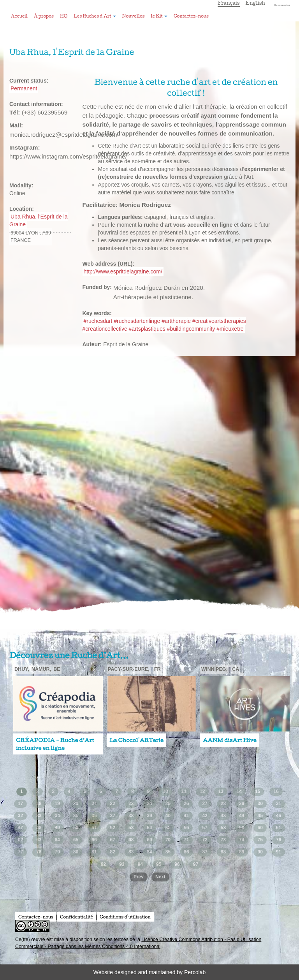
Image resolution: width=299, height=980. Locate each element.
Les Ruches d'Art (95, 16)
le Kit (159, 16)
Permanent (24, 88)
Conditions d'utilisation (125, 917)
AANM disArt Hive (230, 740)
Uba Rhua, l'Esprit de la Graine (39, 220)
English (256, 3)
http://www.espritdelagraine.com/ (123, 271)
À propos (44, 16)
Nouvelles (133, 16)
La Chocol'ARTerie (136, 740)
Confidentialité (77, 917)
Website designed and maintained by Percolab (149, 972)
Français (229, 3)
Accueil (19, 16)
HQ (64, 16)
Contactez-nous (191, 16)
